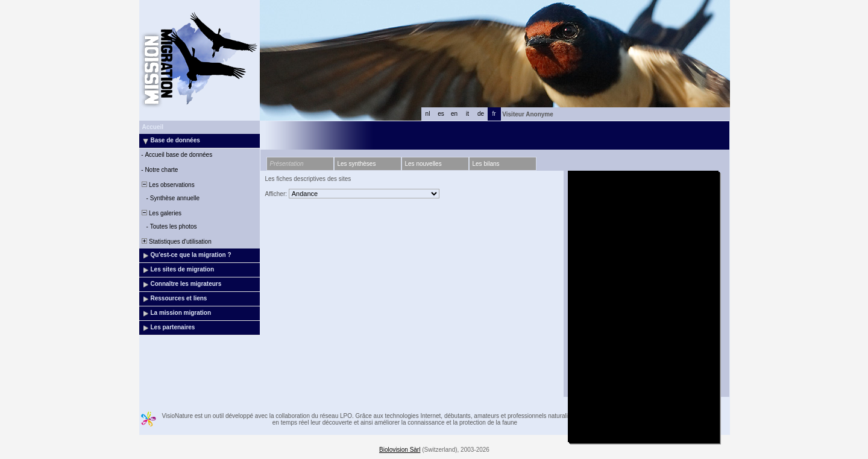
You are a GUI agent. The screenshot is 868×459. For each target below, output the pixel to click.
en (454, 114)
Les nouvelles (423, 164)
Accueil (153, 127)
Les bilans (486, 164)
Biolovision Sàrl (400, 450)
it (467, 114)
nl (428, 114)
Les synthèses (357, 164)
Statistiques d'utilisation (176, 242)
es (441, 114)
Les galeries (161, 213)
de (481, 114)
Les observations (168, 185)
